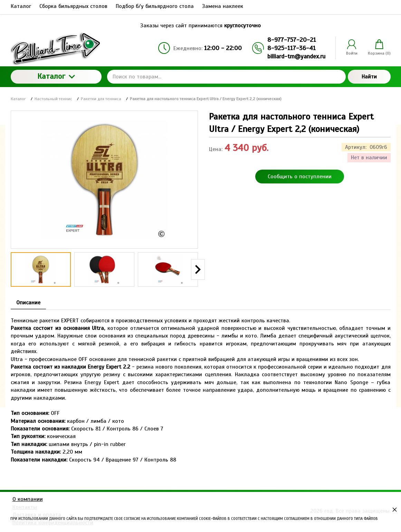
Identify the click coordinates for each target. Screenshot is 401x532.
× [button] (395, 509)
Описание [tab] (28, 303)
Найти (369, 77)
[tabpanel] (201, 387)
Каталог (56, 76)
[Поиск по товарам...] (226, 77)
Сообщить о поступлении (300, 177)
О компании (28, 499)
